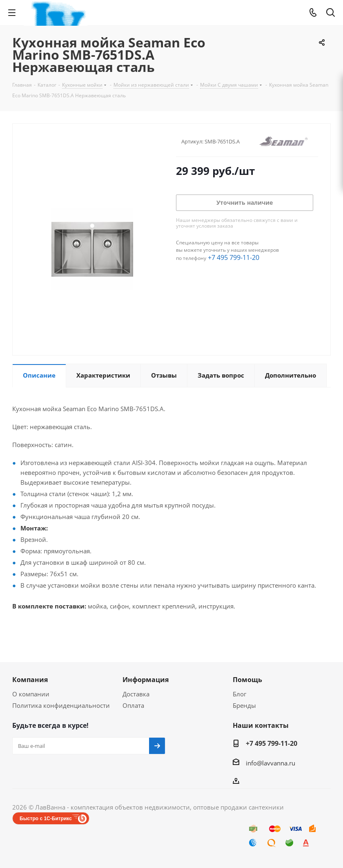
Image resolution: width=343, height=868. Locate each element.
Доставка (136, 694)
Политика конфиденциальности (61, 705)
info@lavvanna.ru (271, 763)
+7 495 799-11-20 (234, 257)
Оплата (133, 705)
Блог (239, 694)
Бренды (244, 705)
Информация (146, 680)
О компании (31, 694)
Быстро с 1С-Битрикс (46, 819)
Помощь (247, 680)
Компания (30, 680)
